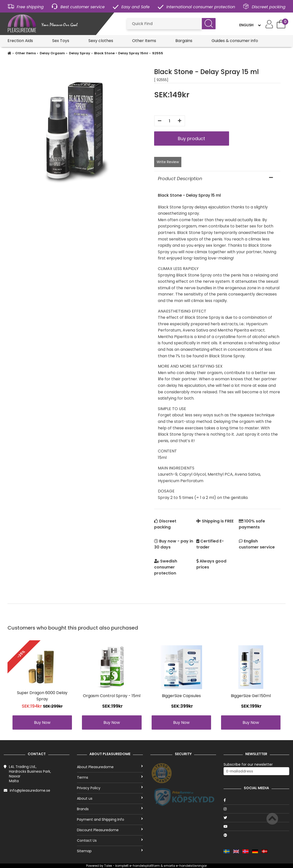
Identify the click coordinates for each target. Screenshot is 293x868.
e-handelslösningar (191, 866)
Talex (108, 866)
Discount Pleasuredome (110, 830)
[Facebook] (256, 800)
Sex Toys (61, 41)
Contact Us (110, 840)
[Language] (250, 25)
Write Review (168, 162)
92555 (158, 53)
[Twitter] (256, 818)
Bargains (184, 41)
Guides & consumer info (235, 41)
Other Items (144, 41)
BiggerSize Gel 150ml (251, 696)
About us (110, 798)
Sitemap (110, 851)
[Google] (256, 835)
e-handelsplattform (145, 866)
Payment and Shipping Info (110, 819)
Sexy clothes (101, 41)
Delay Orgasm (52, 53)
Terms (110, 777)
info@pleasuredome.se (30, 790)
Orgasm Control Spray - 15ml (112, 696)
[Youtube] (256, 826)
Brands (110, 809)
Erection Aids (20, 41)
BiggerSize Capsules (181, 696)
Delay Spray (80, 53)
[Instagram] (256, 809)
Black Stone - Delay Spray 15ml (121, 53)
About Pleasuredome (110, 767)
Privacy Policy (110, 788)
